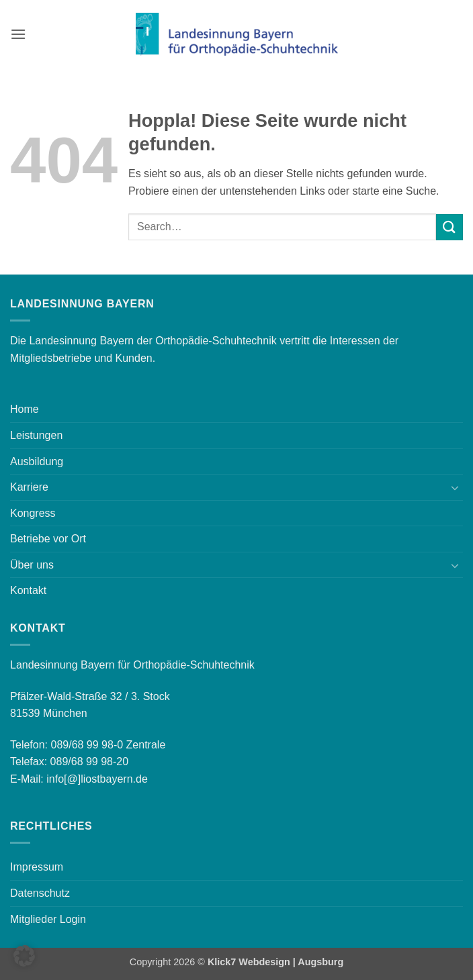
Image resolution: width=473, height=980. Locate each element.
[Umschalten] (455, 487)
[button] (18, 34)
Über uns (32, 565)
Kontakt (28, 590)
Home (25, 409)
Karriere (29, 487)
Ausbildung (37, 461)
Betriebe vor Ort (48, 539)
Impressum (37, 867)
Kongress (33, 513)
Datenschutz (40, 893)
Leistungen (36, 435)
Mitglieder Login (48, 919)
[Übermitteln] (449, 227)
